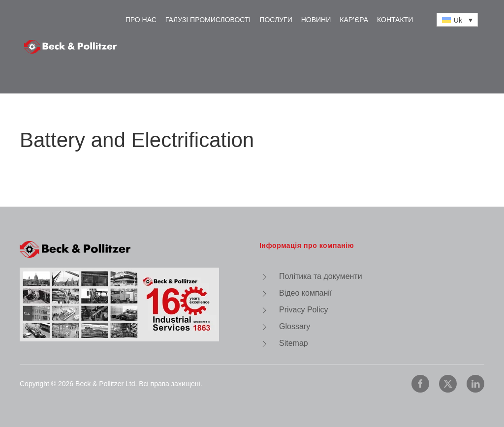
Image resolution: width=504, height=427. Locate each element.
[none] (457, 19)
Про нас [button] (141, 20)
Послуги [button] (276, 20)
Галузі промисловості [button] (208, 20)
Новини (316, 20)
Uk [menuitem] (458, 20)
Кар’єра (354, 20)
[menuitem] (457, 19)
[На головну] (70, 47)
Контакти (395, 20)
